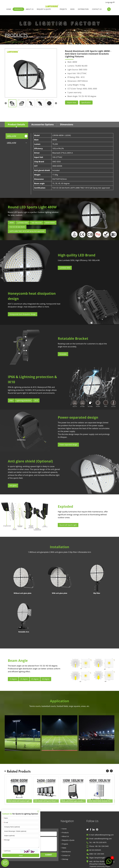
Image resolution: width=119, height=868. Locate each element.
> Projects (64, 844)
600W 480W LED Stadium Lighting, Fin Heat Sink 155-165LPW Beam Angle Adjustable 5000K (20, 801)
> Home (64, 829)
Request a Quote (44, 9)
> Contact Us (65, 855)
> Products (65, 833)
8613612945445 (95, 850)
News (72, 9)
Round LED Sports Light (49, 37)
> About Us (65, 836)
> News (64, 848)
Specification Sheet (86, 103)
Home (9, 9)
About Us (30, 9)
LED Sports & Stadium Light (29, 37)
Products (18, 9)
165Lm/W (12, 136)
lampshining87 (100, 858)
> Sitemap (65, 859)
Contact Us (97, 9)
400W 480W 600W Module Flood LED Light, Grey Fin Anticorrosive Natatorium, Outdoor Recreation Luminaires (100, 801)
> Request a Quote (68, 840)
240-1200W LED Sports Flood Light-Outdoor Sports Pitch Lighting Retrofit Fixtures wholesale (47, 801)
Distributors (83, 9)
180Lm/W (12, 143)
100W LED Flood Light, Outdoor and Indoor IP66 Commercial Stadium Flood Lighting (74, 801)
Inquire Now (72, 102)
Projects (63, 9)
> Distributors (66, 852)
